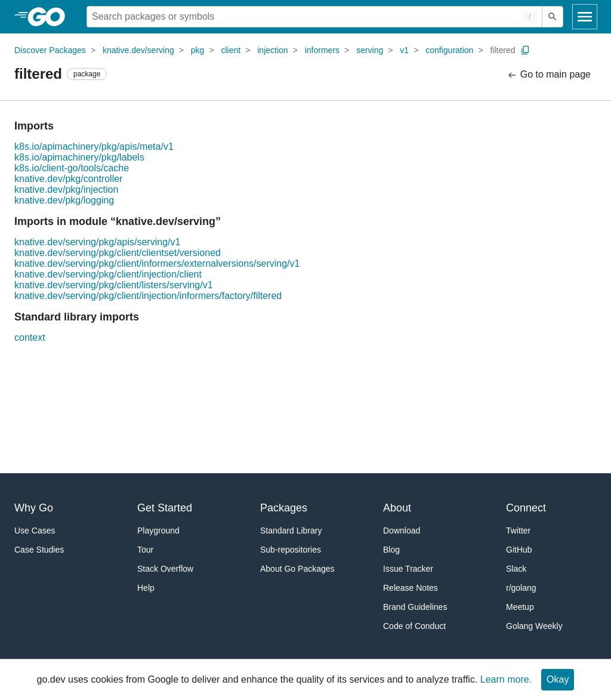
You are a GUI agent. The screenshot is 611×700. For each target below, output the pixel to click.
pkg (198, 50)
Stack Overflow (165, 569)
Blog (391, 550)
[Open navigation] (585, 17)
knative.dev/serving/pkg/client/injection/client (108, 274)
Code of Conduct (414, 626)
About (397, 508)
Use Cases (35, 531)
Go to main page (549, 75)
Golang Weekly (534, 626)
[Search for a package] (314, 17)
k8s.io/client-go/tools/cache (72, 168)
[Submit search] (553, 17)
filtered (502, 50)
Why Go (34, 508)
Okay (558, 679)
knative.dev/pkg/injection (66, 189)
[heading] (50, 17)
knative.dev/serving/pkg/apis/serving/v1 (97, 242)
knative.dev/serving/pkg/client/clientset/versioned (118, 253)
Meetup (520, 607)
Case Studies (39, 550)
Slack (516, 569)
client (231, 50)
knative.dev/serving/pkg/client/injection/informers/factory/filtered (148, 296)
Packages (284, 508)
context (30, 337)
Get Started (165, 508)
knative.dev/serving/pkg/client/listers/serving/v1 (114, 285)
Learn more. (506, 679)
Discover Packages (50, 50)
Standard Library (291, 531)
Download (402, 531)
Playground (158, 531)
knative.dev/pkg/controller (68, 179)
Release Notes (411, 588)
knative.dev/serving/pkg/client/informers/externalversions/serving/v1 (157, 263)
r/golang (521, 588)
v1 (404, 50)
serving (370, 50)
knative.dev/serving (138, 50)
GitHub (519, 550)
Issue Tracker (408, 569)
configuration (449, 50)
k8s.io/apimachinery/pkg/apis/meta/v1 (94, 147)
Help (146, 588)
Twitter (518, 531)
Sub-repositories (291, 550)
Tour (145, 550)
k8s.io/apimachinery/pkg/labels (79, 157)
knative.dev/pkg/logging (64, 200)
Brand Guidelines (415, 607)
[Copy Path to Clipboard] (526, 50)
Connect (526, 508)
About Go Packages (297, 569)
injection (272, 50)
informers (322, 50)
